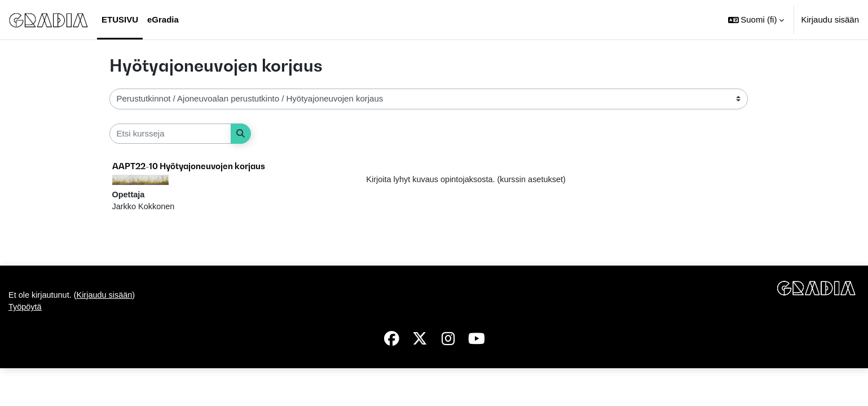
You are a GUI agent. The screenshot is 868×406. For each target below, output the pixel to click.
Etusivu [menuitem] (120, 19)
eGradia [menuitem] (163, 19)
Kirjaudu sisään (830, 19)
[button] (756, 20)
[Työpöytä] (49, 20)
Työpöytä (26, 345)
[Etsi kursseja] (170, 134)
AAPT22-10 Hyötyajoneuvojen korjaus (189, 166)
